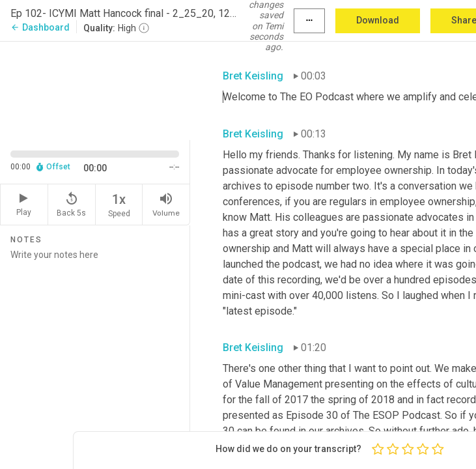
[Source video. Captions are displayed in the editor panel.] (95, 89)
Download (378, 20)
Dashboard (40, 27)
